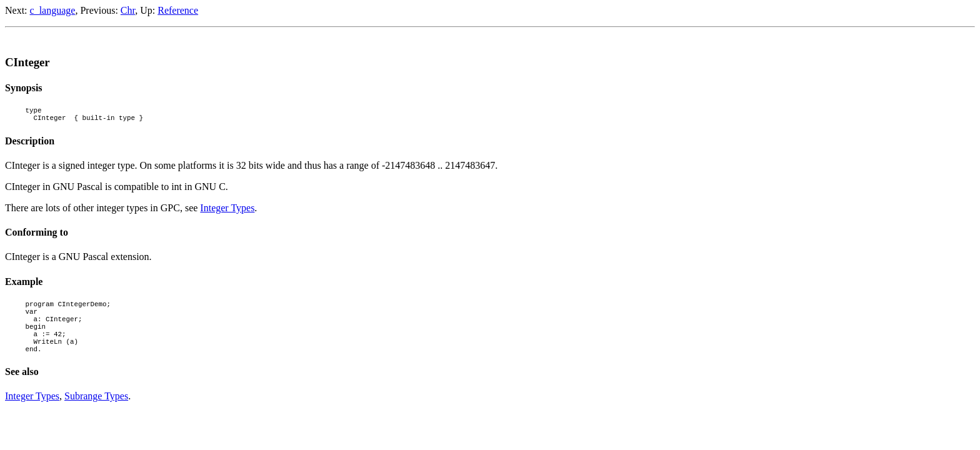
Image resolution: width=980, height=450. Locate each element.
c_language (53, 10)
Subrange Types (96, 413)
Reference (178, 10)
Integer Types (227, 212)
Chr (128, 10)
